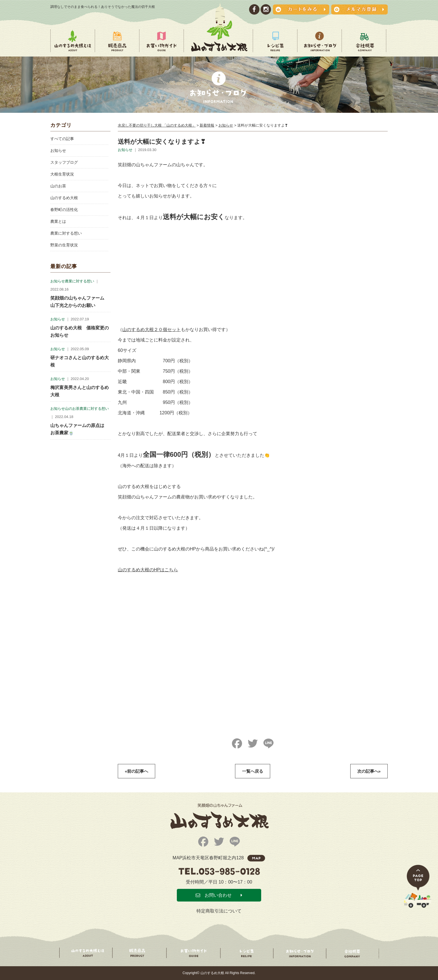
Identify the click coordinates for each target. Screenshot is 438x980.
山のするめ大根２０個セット (152, 330)
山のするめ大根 (64, 198)
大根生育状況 (62, 174)
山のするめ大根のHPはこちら (148, 570)
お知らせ (58, 150)
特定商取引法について (219, 911)
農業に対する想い (66, 233)
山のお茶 (58, 186)
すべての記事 (62, 139)
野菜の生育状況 (64, 245)
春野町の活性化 (64, 210)
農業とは (58, 221)
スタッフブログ (64, 162)
